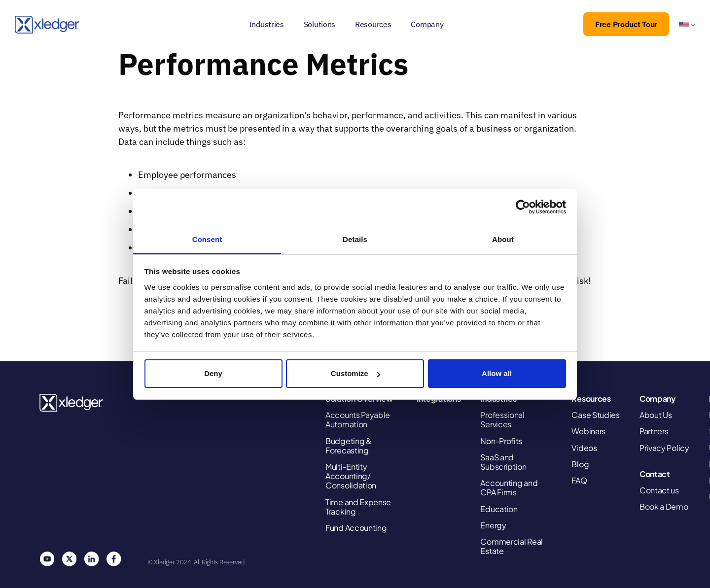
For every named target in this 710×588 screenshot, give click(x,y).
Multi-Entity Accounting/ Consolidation (351, 476)
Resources (373, 24)
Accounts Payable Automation (358, 419)
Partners (654, 431)
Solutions (319, 24)
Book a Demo (664, 506)
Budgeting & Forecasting (349, 446)
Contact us (659, 490)
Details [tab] (355, 239)
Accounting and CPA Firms (509, 487)
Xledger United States (72, 403)
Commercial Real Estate (512, 546)
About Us (656, 415)
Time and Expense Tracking (358, 507)
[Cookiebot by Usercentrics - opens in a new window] (523, 207)
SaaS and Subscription (503, 462)
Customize (355, 373)
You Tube (47, 559)
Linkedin (91, 559)
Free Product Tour (626, 24)
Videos (584, 448)
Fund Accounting (356, 528)
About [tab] (503, 239)
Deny (213, 373)
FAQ (579, 480)
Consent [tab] (207, 239)
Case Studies (595, 415)
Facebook (113, 559)
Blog (580, 464)
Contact (655, 474)
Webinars (588, 431)
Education (499, 509)
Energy (493, 525)
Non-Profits (501, 441)
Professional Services (502, 419)
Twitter (69, 559)
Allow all (497, 373)
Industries (266, 24)
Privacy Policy (664, 448)
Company (427, 24)
